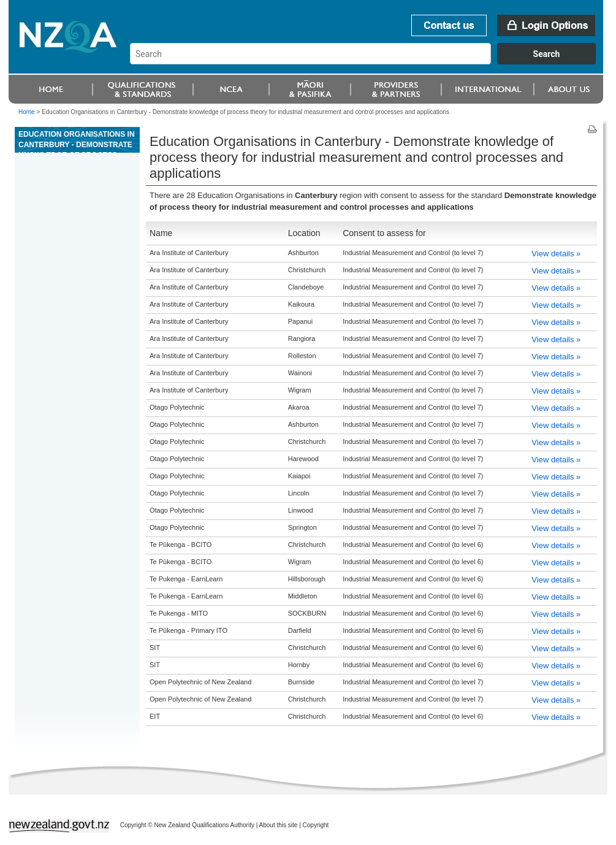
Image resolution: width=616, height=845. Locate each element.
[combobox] (369, 61)
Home (27, 112)
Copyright (316, 825)
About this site (279, 825)
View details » (556, 254)
